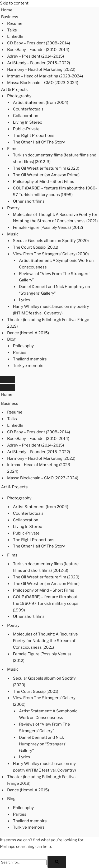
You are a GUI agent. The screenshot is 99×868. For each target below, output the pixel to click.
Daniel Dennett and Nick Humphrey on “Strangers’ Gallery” (55, 290)
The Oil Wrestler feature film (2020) (46, 168)
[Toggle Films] (87, 555)
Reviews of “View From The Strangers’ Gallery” (55, 277)
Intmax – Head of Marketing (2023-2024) (45, 76)
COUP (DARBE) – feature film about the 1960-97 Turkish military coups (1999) (55, 191)
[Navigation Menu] (7, 379)
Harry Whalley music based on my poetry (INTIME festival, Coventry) (51, 310)
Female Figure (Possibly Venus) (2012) (48, 228)
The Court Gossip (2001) (36, 247)
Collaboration (26, 116)
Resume (15, 24)
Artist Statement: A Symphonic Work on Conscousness (56, 264)
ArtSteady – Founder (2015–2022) (39, 63)
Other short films (29, 201)
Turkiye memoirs (29, 366)
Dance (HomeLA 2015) (28, 333)
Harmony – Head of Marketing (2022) (41, 69)
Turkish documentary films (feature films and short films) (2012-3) (55, 158)
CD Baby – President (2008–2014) (39, 43)
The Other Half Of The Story (39, 142)
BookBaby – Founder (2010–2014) (38, 50)
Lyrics (25, 300)
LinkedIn (15, 36)
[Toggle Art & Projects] (87, 487)
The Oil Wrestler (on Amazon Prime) (46, 175)
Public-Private (26, 129)
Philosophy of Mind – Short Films (44, 182)
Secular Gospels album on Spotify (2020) (51, 241)
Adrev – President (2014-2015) (36, 56)
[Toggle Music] (87, 670)
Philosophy (23, 346)
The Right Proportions (34, 136)
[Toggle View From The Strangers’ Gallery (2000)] (87, 701)
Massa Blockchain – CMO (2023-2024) (43, 83)
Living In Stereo (28, 122)
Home (7, 10)
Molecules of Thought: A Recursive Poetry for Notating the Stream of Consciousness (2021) (55, 218)
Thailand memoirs (30, 359)
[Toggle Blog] (87, 799)
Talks (12, 30)
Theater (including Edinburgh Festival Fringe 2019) (48, 323)
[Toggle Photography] (87, 498)
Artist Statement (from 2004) (41, 103)
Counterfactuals (28, 109)
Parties (20, 352)
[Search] (23, 862)
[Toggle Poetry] (87, 625)
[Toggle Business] (87, 403)
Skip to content (14, 3)
